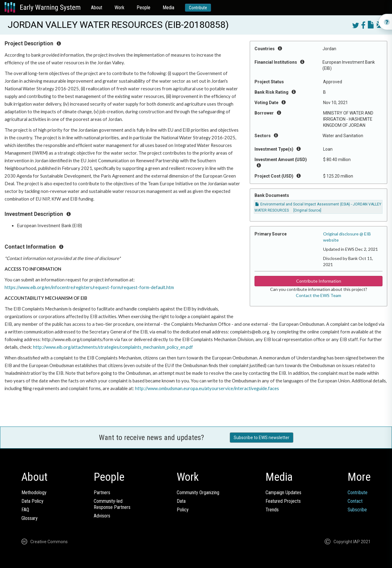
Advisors (102, 516)
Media (168, 8)
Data (181, 501)
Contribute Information (319, 281)
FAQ (25, 510)
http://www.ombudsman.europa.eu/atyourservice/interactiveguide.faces (207, 388)
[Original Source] (307, 210)
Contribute (198, 8)
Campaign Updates (283, 493)
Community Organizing (198, 493)
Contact (355, 501)
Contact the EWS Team (318, 295)
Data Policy (32, 501)
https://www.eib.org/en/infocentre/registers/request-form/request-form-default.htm (89, 287)
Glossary (30, 518)
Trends (272, 510)
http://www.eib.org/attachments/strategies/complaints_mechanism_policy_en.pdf (113, 347)
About (97, 8)
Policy (183, 510)
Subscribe (357, 510)
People (143, 8)
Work (119, 8)
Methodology (34, 493)
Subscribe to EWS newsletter (262, 438)
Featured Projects (283, 501)
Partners (102, 493)
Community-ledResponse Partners (112, 504)
